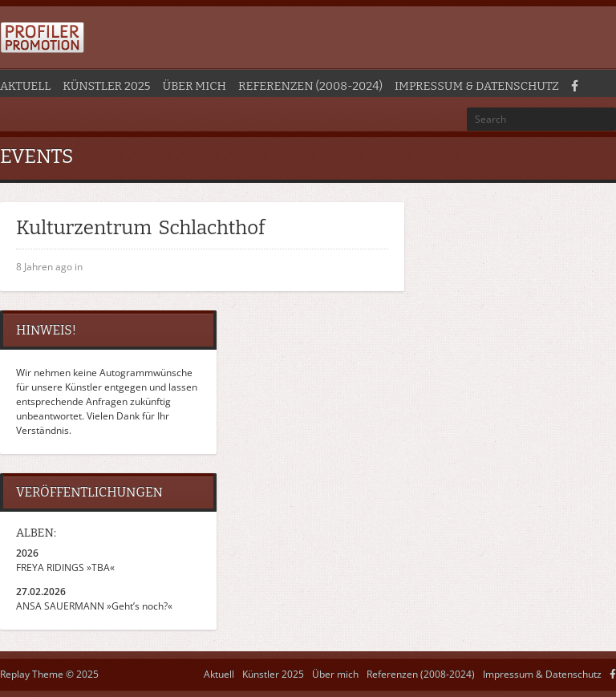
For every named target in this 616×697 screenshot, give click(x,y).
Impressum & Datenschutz (477, 86)
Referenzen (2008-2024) (310, 86)
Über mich (195, 86)
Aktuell (25, 86)
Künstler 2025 (106, 86)
